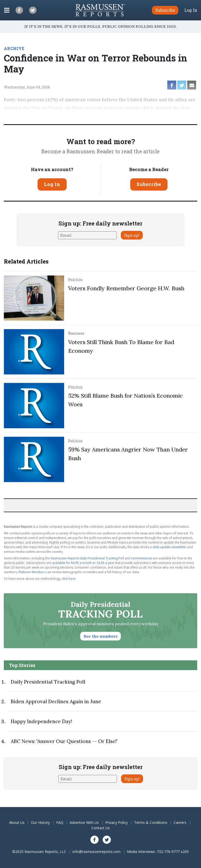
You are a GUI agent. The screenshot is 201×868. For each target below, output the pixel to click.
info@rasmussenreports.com (97, 852)
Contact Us (101, 828)
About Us (17, 822)
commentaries (141, 558)
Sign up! (132, 235)
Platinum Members (32, 572)
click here (69, 579)
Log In (191, 10)
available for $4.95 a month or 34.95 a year (83, 563)
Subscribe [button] (165, 10)
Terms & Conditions (151, 822)
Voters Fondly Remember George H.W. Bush (126, 288)
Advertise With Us (84, 822)
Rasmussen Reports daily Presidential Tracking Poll (87, 558)
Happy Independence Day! (41, 721)
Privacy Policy (116, 822)
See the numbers (100, 636)
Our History (40, 822)
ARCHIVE (14, 48)
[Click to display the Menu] (7, 10)
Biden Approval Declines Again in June (56, 701)
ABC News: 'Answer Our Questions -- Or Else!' (64, 741)
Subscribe (149, 184)
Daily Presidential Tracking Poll (48, 682)
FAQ (60, 822)
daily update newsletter (169, 547)
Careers (180, 822)
